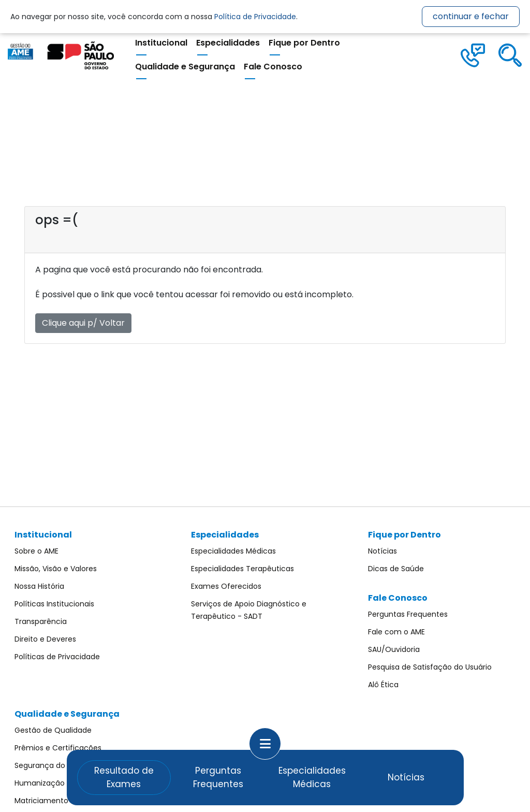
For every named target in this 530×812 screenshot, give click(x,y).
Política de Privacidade (255, 17)
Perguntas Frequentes (408, 614)
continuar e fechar (471, 16)
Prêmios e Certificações (58, 748)
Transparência (41, 621)
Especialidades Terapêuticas (242, 569)
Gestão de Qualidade (53, 730)
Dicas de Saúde (396, 569)
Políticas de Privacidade (57, 657)
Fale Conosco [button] (273, 67)
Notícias (382, 551)
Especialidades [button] (228, 43)
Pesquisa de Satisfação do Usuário (430, 667)
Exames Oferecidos (226, 586)
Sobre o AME (36, 551)
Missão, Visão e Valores (56, 569)
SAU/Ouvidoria (394, 649)
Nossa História (39, 586)
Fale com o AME (396, 632)
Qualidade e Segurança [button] (185, 67)
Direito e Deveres (45, 639)
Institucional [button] (161, 43)
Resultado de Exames (124, 777)
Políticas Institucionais (54, 604)
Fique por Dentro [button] (304, 43)
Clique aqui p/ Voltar (83, 323)
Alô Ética (383, 685)
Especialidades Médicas (233, 551)
